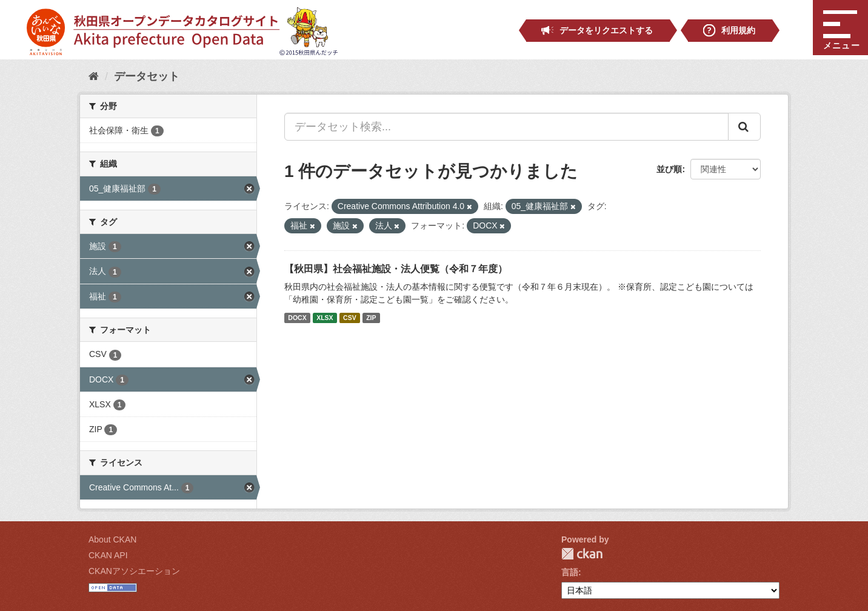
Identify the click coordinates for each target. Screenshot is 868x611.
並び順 (669, 169)
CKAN (582, 554)
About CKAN (112, 539)
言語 (570, 572)
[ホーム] (94, 76)
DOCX (297, 318)
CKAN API (108, 555)
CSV (350, 318)
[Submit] (744, 127)
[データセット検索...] (506, 127)
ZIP (371, 318)
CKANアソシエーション (134, 571)
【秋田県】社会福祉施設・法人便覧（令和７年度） (396, 269)
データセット (147, 76)
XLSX (325, 318)
